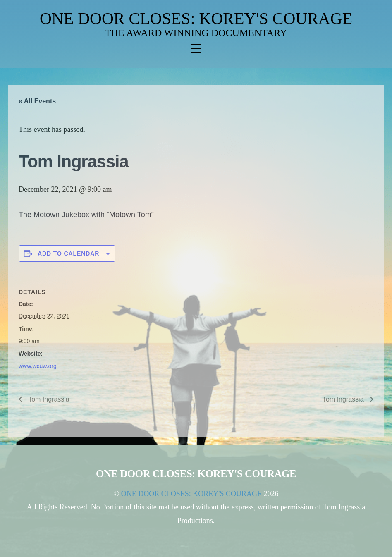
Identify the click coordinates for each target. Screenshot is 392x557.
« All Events (37, 101)
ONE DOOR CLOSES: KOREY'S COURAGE (196, 18)
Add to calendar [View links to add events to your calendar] (69, 253)
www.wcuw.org (38, 366)
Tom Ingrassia (48, 399)
